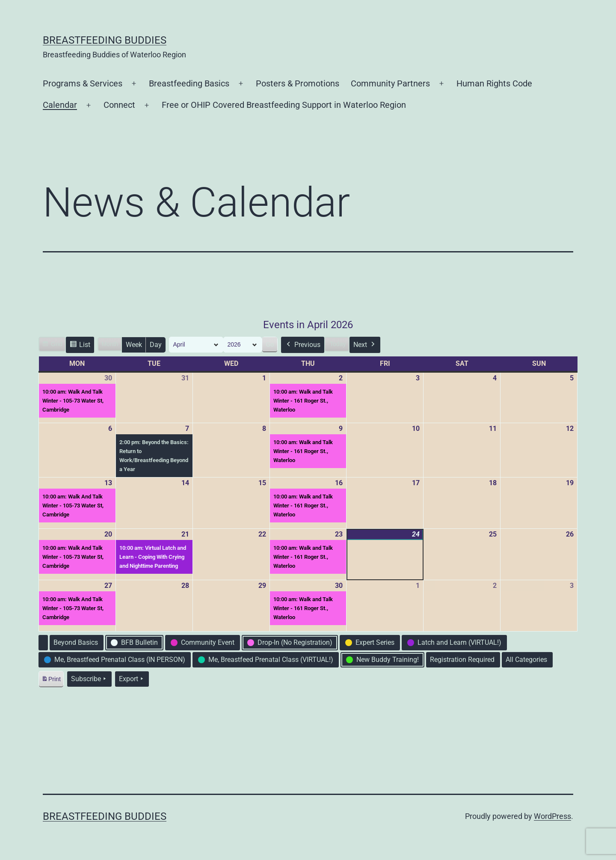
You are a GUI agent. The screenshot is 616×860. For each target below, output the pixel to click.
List (80, 346)
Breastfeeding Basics (189, 83)
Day (156, 345)
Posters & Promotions (298, 83)
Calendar (60, 105)
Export (132, 679)
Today (338, 344)
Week (134, 345)
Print (51, 681)
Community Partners (390, 83)
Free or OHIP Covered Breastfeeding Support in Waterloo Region (284, 105)
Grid (52, 345)
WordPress (552, 816)
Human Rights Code (494, 83)
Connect (119, 105)
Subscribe (89, 679)
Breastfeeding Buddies (105, 40)
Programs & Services (83, 83)
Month (110, 344)
